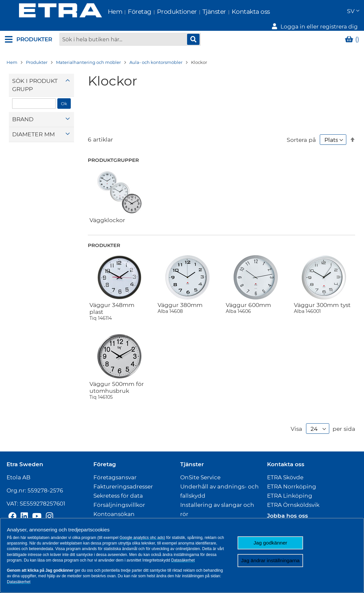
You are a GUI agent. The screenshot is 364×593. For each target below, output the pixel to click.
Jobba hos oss (287, 516)
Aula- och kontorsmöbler (156, 62)
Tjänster (200, 12)
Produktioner (163, 12)
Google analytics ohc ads (142, 538)
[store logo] (46, 11)
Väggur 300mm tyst (324, 308)
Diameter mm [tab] (33, 134)
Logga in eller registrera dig (319, 27)
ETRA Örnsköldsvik (293, 505)
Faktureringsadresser (123, 487)
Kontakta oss (237, 12)
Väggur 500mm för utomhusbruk (119, 390)
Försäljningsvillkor (119, 505)
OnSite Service (200, 477)
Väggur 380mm (187, 308)
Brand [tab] (23, 119)
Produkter (37, 62)
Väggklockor (107, 220)
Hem (101, 12)
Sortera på (301, 140)
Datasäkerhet (183, 560)
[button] (353, 12)
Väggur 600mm (256, 308)
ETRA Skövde (285, 477)
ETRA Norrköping (292, 487)
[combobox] (130, 39)
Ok (64, 104)
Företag (126, 12)
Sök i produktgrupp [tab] (35, 85)
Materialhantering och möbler (88, 62)
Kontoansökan (114, 514)
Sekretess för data (118, 496)
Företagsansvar (115, 477)
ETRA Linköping (290, 496)
